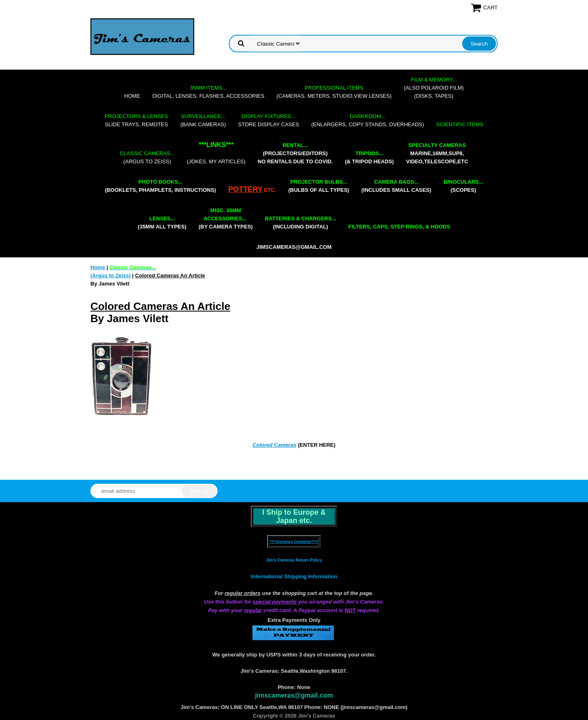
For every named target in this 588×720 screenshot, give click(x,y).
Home (132, 96)
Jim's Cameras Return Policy (294, 560)
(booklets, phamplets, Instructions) (160, 186)
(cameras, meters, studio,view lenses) (334, 92)
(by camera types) (226, 218)
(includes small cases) (396, 186)
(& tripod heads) (369, 157)
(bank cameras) (203, 120)
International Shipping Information (294, 576)
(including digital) (301, 223)
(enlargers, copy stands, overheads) (367, 120)
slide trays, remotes (136, 120)
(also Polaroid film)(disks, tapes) (434, 88)
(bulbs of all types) (319, 186)
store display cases (269, 120)
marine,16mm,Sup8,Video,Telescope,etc (437, 153)
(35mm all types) (162, 223)
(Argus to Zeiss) (147, 157)
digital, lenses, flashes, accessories (208, 92)
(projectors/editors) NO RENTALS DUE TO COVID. (295, 153)
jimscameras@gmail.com (294, 247)
